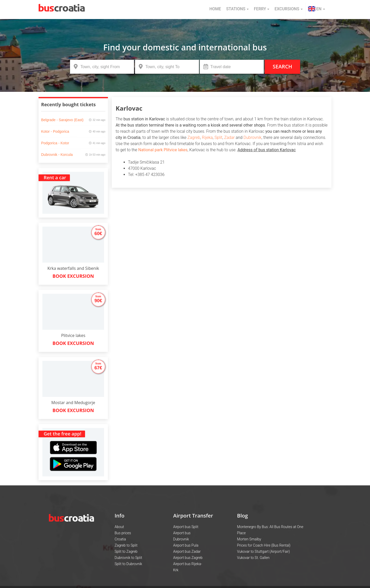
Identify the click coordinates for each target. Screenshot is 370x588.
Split (219, 137)
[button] (317, 10)
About (119, 527)
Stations (237, 9)
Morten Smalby (249, 539)
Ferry (262, 9)
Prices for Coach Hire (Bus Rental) (264, 545)
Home (215, 9)
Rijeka (207, 137)
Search (282, 66)
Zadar (229, 137)
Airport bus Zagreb (188, 558)
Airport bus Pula (186, 545)
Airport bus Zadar (187, 551)
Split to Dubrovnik (128, 564)
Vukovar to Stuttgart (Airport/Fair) (264, 551)
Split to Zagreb (126, 551)
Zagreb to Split (126, 545)
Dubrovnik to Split (128, 558)
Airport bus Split (186, 527)
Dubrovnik (253, 137)
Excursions (288, 9)
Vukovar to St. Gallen (253, 558)
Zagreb (194, 137)
